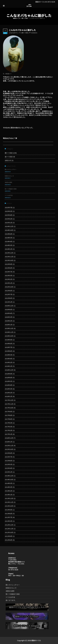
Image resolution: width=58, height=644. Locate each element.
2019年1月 (8, 366)
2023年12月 (9, 253)
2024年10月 (9, 230)
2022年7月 (8, 294)
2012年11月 (9, 529)
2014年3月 (8, 487)
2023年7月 (8, 272)
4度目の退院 (8, 182)
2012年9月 (8, 536)
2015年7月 (8, 457)
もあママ (15, 33)
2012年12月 (9, 525)
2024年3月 (8, 245)
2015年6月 (8, 461)
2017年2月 (8, 430)
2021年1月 (8, 302)
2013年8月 (8, 513)
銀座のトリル (17, 18)
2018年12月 (9, 370)
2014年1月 (8, 495)
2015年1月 (8, 472)
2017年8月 (8, 415)
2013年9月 (8, 510)
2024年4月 (8, 241)
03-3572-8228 (50, 2)
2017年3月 (8, 427)
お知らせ (8, 160)
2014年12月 (9, 476)
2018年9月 (8, 374)
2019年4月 (8, 359)
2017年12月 (9, 400)
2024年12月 (9, 226)
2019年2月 (8, 362)
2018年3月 (8, 389)
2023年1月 (8, 283)
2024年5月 (8, 238)
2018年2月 (8, 393)
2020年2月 (8, 321)
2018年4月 (8, 385)
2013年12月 (9, 498)
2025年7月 (8, 207)
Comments (34, 33)
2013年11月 (9, 502)
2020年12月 (9, 306)
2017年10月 (9, 408)
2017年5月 (8, 423)
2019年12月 (9, 328)
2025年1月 (8, 223)
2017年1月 (8, 434)
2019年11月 (9, 332)
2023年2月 (8, 279)
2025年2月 (8, 219)
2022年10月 (9, 287)
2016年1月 (8, 442)
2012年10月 (9, 532)
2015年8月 (8, 453)
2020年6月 (8, 309)
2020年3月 (8, 317)
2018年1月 (8, 396)
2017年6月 (8, 419)
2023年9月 (8, 264)
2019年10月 (9, 336)
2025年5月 (8, 211)
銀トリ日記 (25, 18)
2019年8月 (8, 343)
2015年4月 (8, 468)
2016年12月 (9, 438)
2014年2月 (8, 491)
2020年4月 (8, 313)
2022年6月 (8, 298)
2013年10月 (9, 506)
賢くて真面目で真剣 (11, 189)
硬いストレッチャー (11, 169)
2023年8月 (8, 268)
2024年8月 (8, 234)
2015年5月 (8, 464)
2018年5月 (8, 381)
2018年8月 (8, 377)
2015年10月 (9, 449)
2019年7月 (8, 347)
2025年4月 (8, 215)
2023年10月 (9, 260)
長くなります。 (11, 600)
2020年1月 (8, 325)
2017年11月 (9, 404)
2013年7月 (8, 517)
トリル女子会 (9, 195)
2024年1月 (8, 249)
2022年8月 (8, 291)
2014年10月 (9, 479)
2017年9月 (8, 411)
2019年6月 (8, 351)
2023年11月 (9, 257)
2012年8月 (8, 540)
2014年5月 (8, 483)
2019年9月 (8, 340)
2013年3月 (8, 521)
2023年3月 (8, 275)
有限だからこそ (9, 176)
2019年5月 (8, 355)
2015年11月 (9, 445)
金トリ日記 (9, 157)
